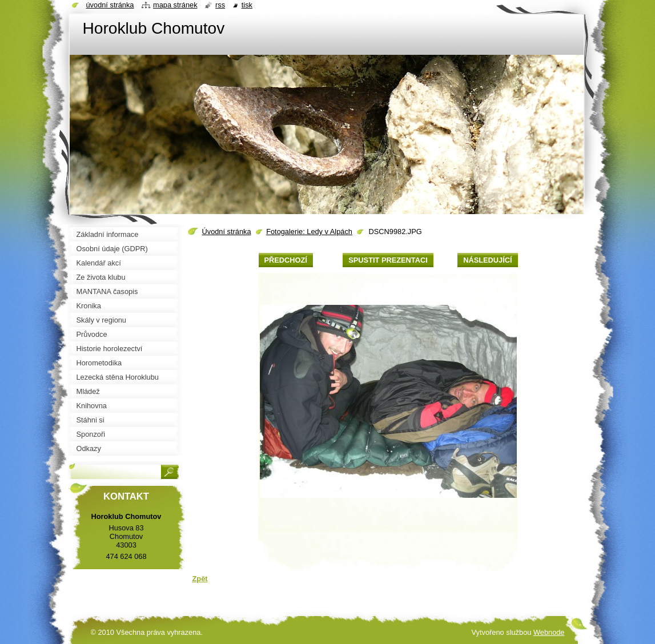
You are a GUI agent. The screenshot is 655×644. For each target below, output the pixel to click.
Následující (487, 260)
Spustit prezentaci (388, 260)
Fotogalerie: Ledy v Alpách (309, 232)
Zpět (200, 579)
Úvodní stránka (227, 232)
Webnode (549, 632)
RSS (220, 5)
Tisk (247, 5)
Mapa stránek (175, 5)
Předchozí (286, 260)
